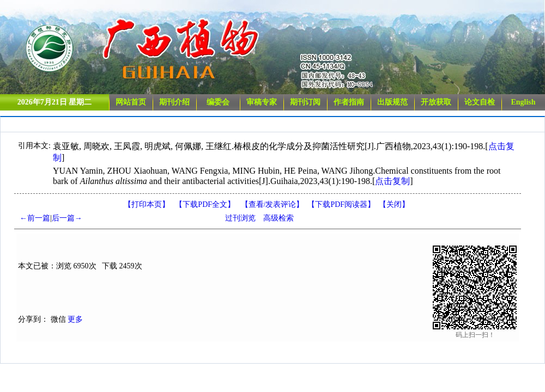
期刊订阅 (305, 102)
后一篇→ (67, 218)
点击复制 (392, 181)
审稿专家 (262, 102)
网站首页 (131, 102)
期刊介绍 (174, 102)
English (523, 102)
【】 (272, 204)
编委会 (218, 102)
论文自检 (480, 102)
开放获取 (436, 102)
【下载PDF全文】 (205, 204)
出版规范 (392, 102)
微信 (58, 319)
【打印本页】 (147, 204)
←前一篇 (35, 218)
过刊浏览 (240, 218)
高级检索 (278, 218)
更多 (75, 319)
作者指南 (349, 102)
